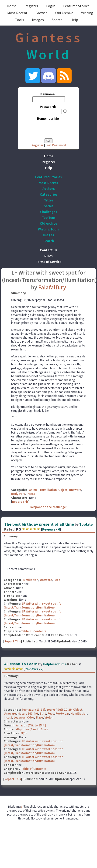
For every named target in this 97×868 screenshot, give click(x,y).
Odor (31, 717)
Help (74, 20)
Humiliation (48, 490)
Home (12, 6)
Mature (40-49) (28, 714)
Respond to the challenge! (48, 507)
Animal (34, 490)
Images (38, 20)
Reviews (49, 529)
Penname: (48, 94)
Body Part (18, 494)
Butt (43, 714)
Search (57, 20)
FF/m (24, 733)
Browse (41, 13)
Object (63, 490)
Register (31, 6)
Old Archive (64, 13)
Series (49, 206)
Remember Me (48, 118)
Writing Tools (48, 229)
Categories (49, 194)
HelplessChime (55, 664)
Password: (48, 107)
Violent (50, 717)
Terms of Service (48, 262)
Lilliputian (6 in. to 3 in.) (31, 729)
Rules (48, 256)
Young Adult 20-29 (59, 710)
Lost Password (56, 145)
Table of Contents (34, 631)
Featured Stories (76, 6)
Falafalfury (52, 287)
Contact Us (49, 250)
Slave (39, 717)
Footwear (62, 714)
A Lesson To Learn (21, 664)
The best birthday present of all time (39, 524)
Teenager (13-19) (33, 710)
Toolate (86, 524)
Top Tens (49, 218)
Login (51, 6)
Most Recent (17, 13)
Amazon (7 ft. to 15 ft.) (31, 725)
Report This (20, 502)
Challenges (49, 212)
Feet (57, 580)
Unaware (75, 490)
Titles (49, 200)
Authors (49, 189)
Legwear (20, 717)
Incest (31, 494)
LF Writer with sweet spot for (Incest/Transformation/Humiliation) (33, 606)
